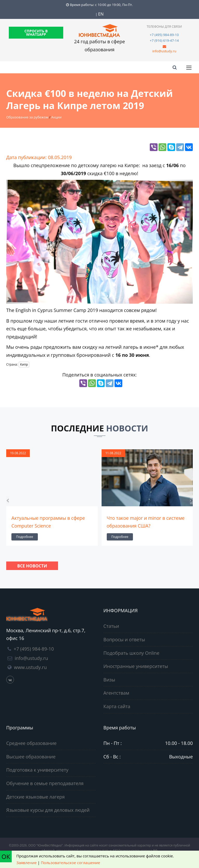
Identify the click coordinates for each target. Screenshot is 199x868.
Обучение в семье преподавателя (45, 783)
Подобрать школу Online (131, 653)
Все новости (32, 566)
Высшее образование (31, 757)
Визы (109, 680)
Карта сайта (117, 706)
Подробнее (25, 537)
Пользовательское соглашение (71, 863)
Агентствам (116, 693)
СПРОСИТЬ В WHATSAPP (36, 33)
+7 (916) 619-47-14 (164, 40)
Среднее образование (31, 743)
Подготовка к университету (37, 770)
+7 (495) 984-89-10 (164, 35)
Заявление (26, 863)
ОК (6, 856)
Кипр (24, 364)
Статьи (111, 626)
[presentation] (8, 500)
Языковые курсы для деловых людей (48, 810)
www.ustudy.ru (30, 667)
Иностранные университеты (136, 666)
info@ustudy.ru (164, 51)
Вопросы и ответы (124, 639)
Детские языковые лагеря (35, 797)
